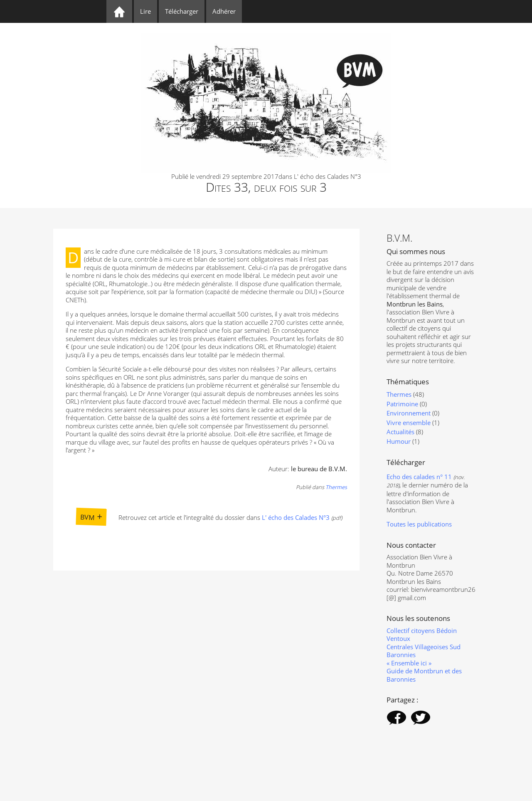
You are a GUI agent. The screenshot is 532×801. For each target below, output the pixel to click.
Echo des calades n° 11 (419, 477)
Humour (399, 441)
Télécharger (182, 11)
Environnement (409, 413)
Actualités (400, 432)
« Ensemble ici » (409, 663)
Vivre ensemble (409, 423)
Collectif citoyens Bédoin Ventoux (422, 635)
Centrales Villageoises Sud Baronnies (424, 651)
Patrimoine (402, 404)
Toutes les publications (419, 524)
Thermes (336, 487)
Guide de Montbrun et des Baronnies (424, 675)
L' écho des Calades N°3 (296, 517)
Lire (145, 11)
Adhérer (224, 11)
